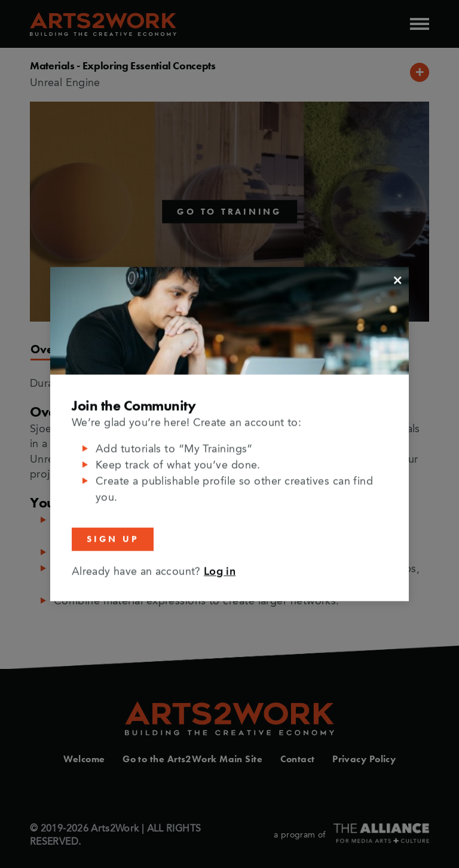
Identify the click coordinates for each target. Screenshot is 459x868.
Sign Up (113, 539)
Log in (220, 571)
